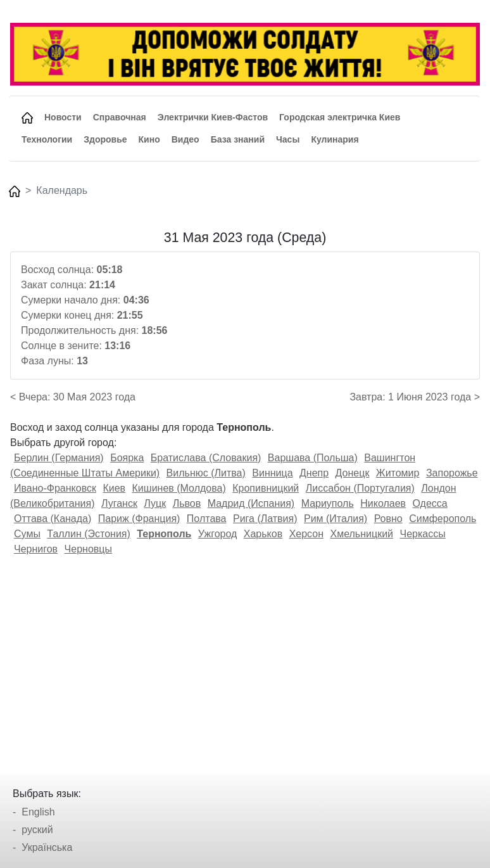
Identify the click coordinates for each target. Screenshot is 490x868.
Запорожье (452, 473)
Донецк (353, 473)
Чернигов (36, 549)
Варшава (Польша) (313, 458)
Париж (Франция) (139, 519)
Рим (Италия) (336, 519)
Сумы (27, 534)
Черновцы (88, 549)
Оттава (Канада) (53, 519)
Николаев (383, 503)
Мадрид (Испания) (251, 503)
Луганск (119, 503)
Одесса (430, 503)
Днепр (314, 473)
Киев (114, 488)
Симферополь (443, 519)
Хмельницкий (361, 534)
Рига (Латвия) (265, 519)
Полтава (207, 519)
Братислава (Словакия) (206, 458)
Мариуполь (328, 503)
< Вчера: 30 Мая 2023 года (73, 397)
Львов (187, 503)
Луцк (155, 503)
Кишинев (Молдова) (179, 488)
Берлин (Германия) (59, 458)
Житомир (398, 473)
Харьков (263, 534)
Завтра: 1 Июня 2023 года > (415, 397)
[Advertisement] (245, 661)
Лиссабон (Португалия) (360, 488)
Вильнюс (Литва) (206, 473)
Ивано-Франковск (55, 488)
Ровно (388, 519)
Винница (272, 473)
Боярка (127, 458)
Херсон (306, 534)
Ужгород (218, 534)
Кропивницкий (266, 488)
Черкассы (422, 534)
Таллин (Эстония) (88, 534)
